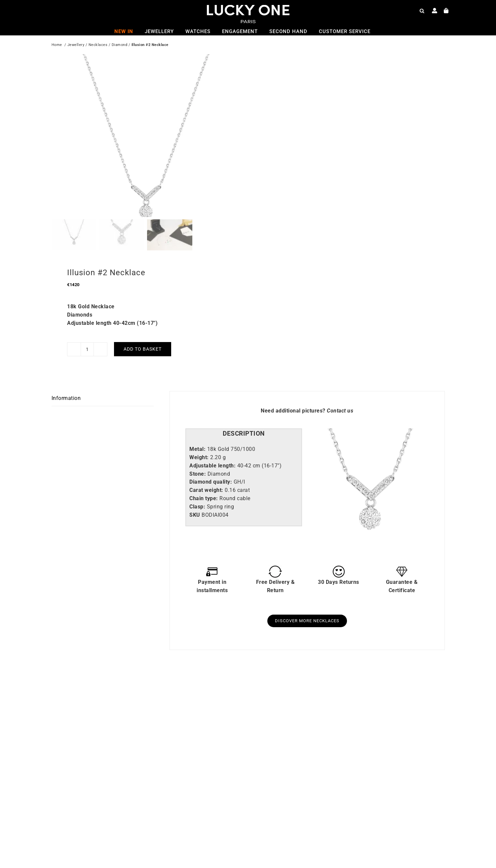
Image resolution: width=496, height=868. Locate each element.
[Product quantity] (87, 323)
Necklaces (98, 45)
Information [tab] (66, 372)
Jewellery (76, 45)
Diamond (120, 45)
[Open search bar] (422, 11)
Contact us (340, 385)
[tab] (244, 407)
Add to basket (143, 323)
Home (57, 45)
